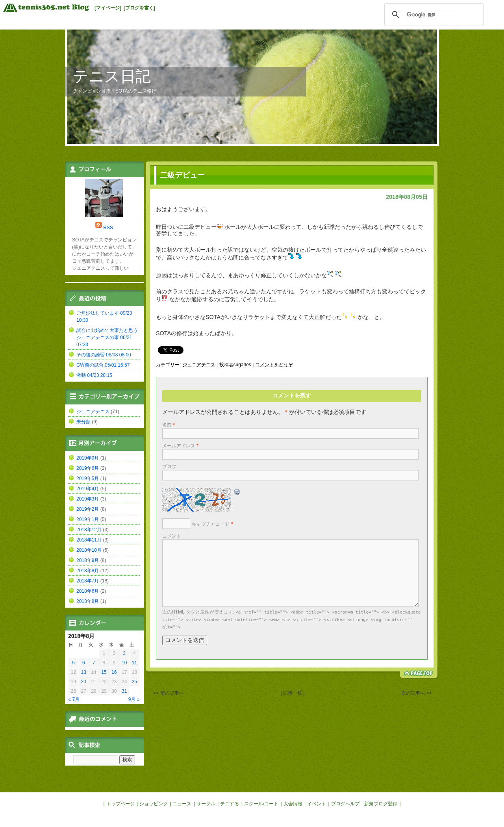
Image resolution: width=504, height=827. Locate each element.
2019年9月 (88, 458)
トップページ (120, 804)
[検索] (433, 15)
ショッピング (154, 804)
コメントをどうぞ (274, 365)
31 (124, 691)
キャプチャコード (211, 524)
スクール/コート (261, 804)
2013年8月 (88, 601)
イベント (317, 804)
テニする (230, 804)
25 (134, 682)
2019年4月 (88, 489)
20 (84, 682)
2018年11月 (89, 540)
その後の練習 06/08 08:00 (104, 355)
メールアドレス (180, 446)
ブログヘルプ (345, 804)
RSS (108, 228)
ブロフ (169, 467)
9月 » (134, 699)
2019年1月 (88, 519)
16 (114, 672)
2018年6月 (88, 591)
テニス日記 (112, 76)
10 (124, 663)
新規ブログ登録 (381, 804)
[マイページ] (108, 8)
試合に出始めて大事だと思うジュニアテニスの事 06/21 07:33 (107, 337)
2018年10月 (89, 550)
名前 (169, 425)
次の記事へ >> (416, 693)
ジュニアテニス (199, 365)
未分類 (83, 422)
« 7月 (74, 699)
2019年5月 (88, 478)
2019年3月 (88, 499)
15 (104, 672)
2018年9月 (88, 560)
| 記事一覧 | (293, 693)
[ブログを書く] (139, 8)
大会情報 (293, 804)
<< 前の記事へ (168, 693)
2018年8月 (88, 571)
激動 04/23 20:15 (94, 375)
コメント (172, 536)
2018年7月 (88, 581)
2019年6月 (88, 468)
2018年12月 (89, 530)
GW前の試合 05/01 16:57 (103, 365)
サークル (206, 804)
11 (134, 663)
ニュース (182, 804)
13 (84, 672)
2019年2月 (88, 509)
